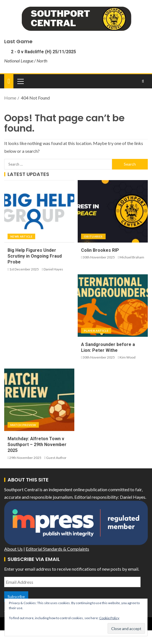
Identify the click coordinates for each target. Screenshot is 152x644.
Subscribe (16, 596)
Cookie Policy (109, 618)
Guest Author (56, 458)
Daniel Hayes (53, 269)
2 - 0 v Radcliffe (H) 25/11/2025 (43, 52)
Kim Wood (128, 357)
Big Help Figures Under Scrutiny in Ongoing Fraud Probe (35, 256)
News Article (21, 236)
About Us (13, 549)
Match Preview (23, 425)
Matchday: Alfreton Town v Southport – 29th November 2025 (37, 445)
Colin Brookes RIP (100, 250)
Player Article (96, 331)
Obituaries (93, 236)
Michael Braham (132, 257)
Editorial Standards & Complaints (57, 549)
